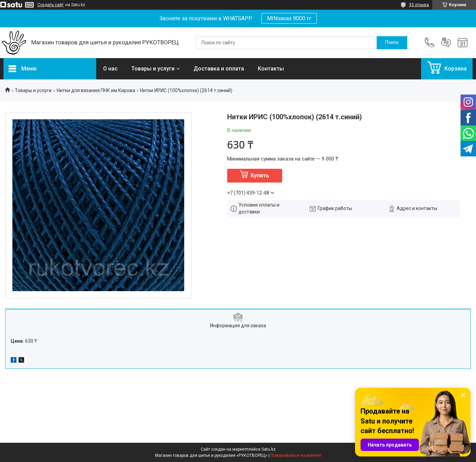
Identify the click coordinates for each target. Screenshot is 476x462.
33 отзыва (419, 5)
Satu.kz (269, 449)
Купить (260, 175)
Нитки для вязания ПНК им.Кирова (96, 90)
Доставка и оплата (219, 69)
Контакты (271, 69)
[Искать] (392, 43)
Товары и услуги (153, 69)
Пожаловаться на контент (296, 455)
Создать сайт (51, 5)
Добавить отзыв (446, 43)
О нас (110, 69)
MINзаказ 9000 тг (289, 18)
